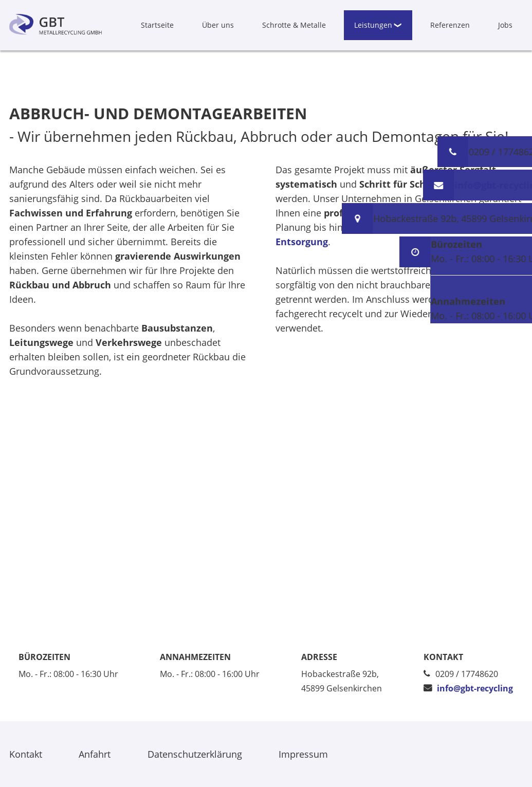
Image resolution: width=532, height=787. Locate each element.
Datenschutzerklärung (195, 754)
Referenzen (450, 25)
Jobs (505, 25)
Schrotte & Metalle (294, 25)
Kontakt (26, 754)
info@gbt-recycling (475, 688)
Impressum (303, 754)
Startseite (157, 25)
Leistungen (373, 25)
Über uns (218, 25)
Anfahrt (95, 754)
